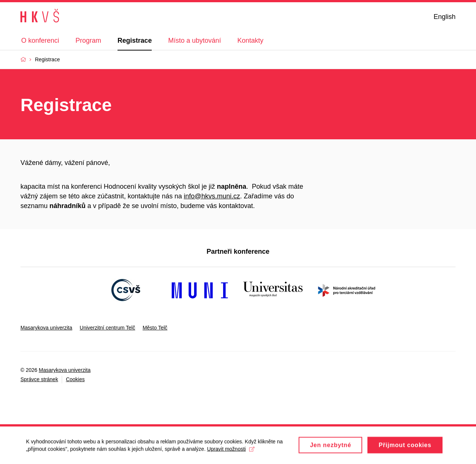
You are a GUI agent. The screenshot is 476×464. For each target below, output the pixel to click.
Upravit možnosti (231, 451)
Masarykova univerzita (46, 328)
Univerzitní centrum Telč (107, 328)
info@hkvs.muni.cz (212, 196)
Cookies (75, 379)
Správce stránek (39, 379)
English (445, 17)
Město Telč (155, 328)
